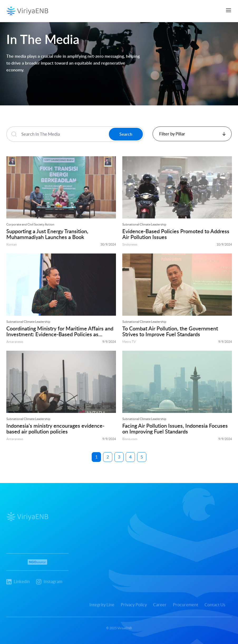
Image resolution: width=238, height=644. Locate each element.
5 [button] (142, 457)
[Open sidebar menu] (229, 10)
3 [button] (119, 457)
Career (161, 608)
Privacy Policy (135, 608)
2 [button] (108, 457)
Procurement (187, 608)
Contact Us (216, 608)
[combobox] (192, 134)
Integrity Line (103, 608)
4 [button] (130, 457)
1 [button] (96, 457)
